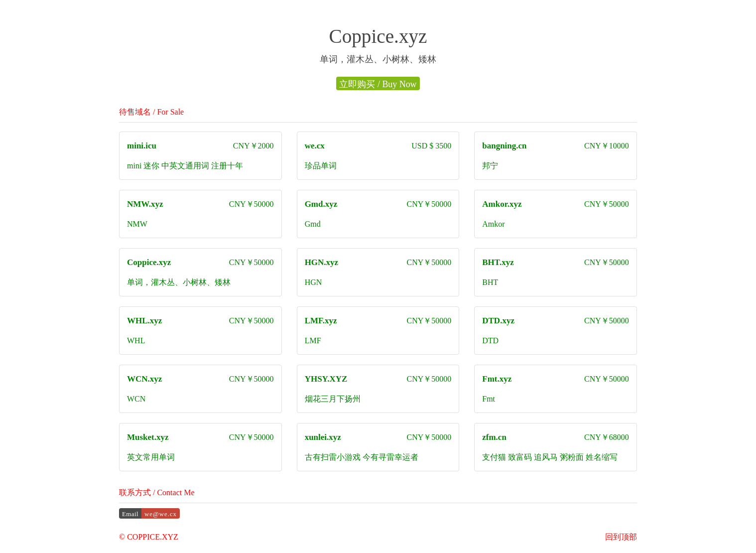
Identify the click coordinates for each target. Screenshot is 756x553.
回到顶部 (621, 537)
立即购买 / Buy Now (378, 84)
